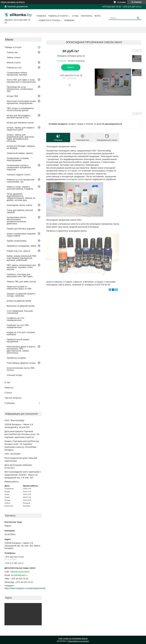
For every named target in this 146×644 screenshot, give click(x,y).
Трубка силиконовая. (17, 241)
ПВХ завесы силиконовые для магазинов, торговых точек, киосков (21, 267)
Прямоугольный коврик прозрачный (18, 340)
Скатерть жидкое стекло (18, 175)
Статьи (8, 393)
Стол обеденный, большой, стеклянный (20, 312)
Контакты (87, 16)
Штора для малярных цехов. (20, 123)
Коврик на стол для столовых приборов (21, 333)
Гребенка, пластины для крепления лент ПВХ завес (20, 275)
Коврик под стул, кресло (18, 251)
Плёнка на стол (14, 68)
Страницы (10, 403)
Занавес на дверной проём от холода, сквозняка (21, 295)
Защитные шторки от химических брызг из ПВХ (19, 288)
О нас (76, 16)
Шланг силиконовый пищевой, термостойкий (21, 235)
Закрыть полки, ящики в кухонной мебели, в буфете (20, 188)
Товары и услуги (58, 16)
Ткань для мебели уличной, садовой (20, 211)
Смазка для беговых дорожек (21, 229)
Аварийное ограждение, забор (21, 246)
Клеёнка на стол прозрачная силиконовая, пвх (20, 181)
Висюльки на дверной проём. (21, 306)
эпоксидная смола (75, 179)
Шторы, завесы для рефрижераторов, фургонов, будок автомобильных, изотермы (20, 138)
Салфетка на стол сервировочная (15, 319)
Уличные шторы (14, 375)
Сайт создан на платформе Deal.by (73, 639)
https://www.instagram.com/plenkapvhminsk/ (25, 588)
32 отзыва (121, 2)
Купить (71, 67)
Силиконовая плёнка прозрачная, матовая (17, 74)
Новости (9, 388)
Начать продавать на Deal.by (13, 2)
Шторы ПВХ (12, 96)
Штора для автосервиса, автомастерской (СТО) (19, 116)
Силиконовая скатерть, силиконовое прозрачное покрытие (19, 167)
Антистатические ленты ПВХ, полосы (21, 369)
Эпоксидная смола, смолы (20, 205)
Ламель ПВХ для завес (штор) (21, 282)
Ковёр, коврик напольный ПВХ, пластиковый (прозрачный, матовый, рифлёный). (22, 258)
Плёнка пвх (12, 52)
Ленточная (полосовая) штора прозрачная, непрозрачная (21, 102)
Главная (41, 16)
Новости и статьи (49, 20)
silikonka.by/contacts (20, 572)
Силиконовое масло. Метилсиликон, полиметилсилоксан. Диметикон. (17, 220)
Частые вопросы (13, 398)
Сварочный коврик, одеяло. (20, 153)
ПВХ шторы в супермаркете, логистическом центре (20, 109)
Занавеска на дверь (16, 358)
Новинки (69, 20)
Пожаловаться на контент (78, 641)
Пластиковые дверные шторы (21, 363)
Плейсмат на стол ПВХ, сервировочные (18, 326)
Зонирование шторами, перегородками (18, 159)
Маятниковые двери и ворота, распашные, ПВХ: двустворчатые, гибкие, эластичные (21, 350)
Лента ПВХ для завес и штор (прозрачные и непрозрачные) (21, 81)
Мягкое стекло (14, 63)
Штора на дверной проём (19, 301)
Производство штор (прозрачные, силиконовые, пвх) (20, 89)
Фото (97, 16)
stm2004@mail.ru (19, 575)
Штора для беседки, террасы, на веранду (21, 147)
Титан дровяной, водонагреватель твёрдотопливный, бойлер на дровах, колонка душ (21, 197)
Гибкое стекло (14, 57)
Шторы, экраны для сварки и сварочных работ (21, 129)
